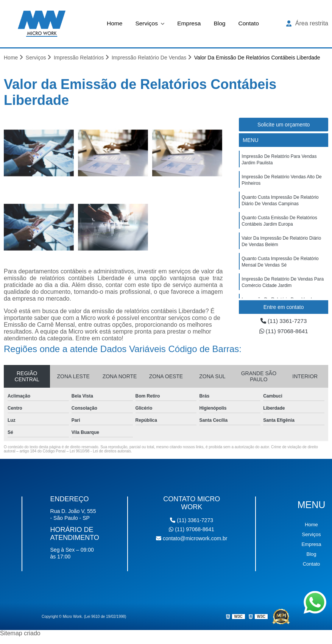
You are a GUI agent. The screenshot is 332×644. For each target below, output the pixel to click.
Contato (250, 23)
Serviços (147, 23)
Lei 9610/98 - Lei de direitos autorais (100, 451)
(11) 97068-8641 (284, 332)
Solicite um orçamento (284, 125)
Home (113, 23)
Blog (220, 23)
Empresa (189, 23)
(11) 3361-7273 (284, 321)
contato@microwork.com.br (192, 539)
